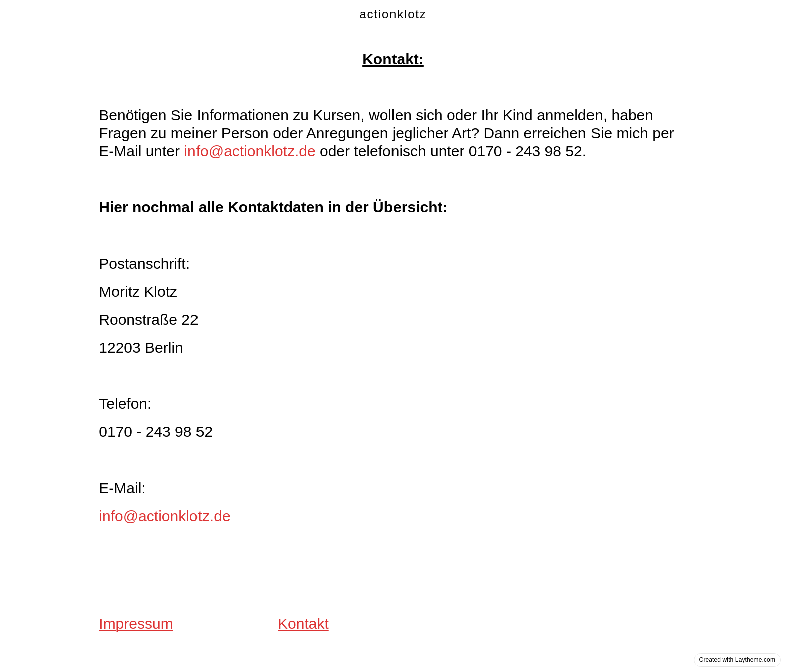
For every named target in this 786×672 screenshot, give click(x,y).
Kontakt (303, 624)
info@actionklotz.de (250, 151)
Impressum (136, 624)
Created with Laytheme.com (737, 660)
